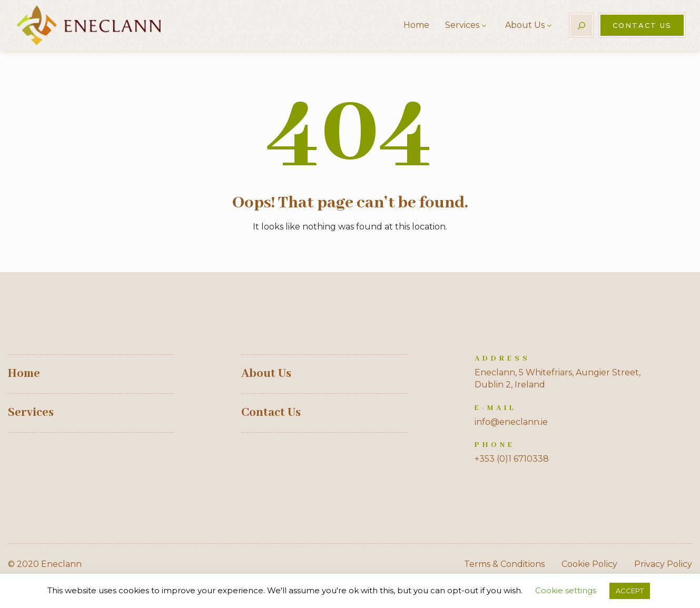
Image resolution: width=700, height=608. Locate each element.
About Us (525, 25)
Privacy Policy (663, 564)
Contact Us (642, 25)
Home (416, 25)
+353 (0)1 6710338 (512, 459)
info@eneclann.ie (511, 422)
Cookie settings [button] (566, 590)
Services (462, 25)
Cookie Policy (589, 564)
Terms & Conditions (504, 564)
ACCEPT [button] (630, 591)
